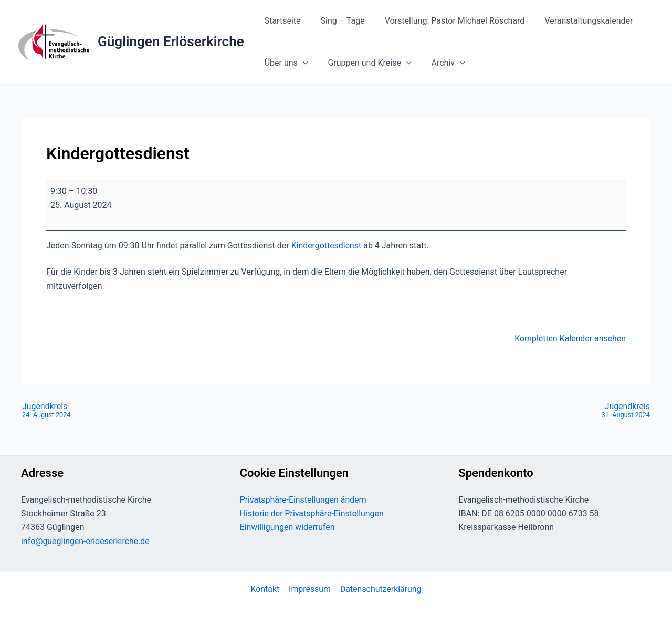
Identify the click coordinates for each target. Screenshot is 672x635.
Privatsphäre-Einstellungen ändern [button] (304, 500)
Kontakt (265, 589)
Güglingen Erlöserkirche (171, 41)
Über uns (285, 63)
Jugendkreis (46, 411)
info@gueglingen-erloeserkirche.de (86, 541)
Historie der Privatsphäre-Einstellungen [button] (312, 513)
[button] (301, 63)
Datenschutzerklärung (380, 589)
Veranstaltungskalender (577, 21)
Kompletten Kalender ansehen (570, 339)
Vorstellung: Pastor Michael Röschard (447, 21)
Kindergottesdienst (327, 246)
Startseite (281, 21)
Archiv (440, 63)
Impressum (309, 589)
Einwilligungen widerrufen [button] (288, 527)
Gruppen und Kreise (365, 63)
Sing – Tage (338, 21)
